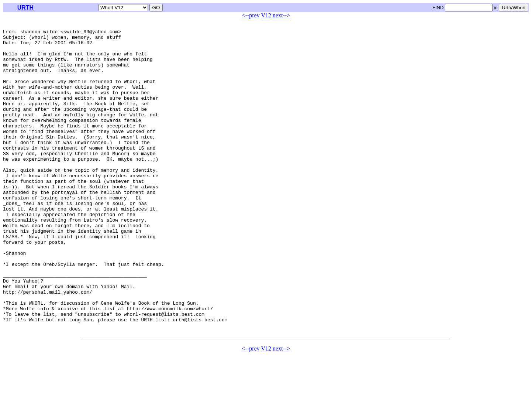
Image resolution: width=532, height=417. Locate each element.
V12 (266, 15)
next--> (281, 15)
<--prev (251, 15)
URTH (25, 8)
